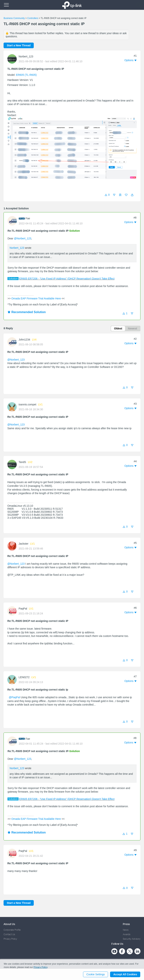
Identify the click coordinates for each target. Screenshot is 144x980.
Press (126, 924)
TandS (22, 462)
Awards (127, 934)
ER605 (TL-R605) (26, 75)
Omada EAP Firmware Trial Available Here (36, 298)
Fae (28, 218)
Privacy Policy (10, 939)
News (126, 930)
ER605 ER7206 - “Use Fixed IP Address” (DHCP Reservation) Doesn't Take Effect (67, 279)
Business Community (14, 18)
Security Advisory (132, 939)
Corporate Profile (12, 930)
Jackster (23, 544)
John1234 (24, 340)
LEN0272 (24, 677)
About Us (9, 924)
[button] (132, 195)
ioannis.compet (27, 405)
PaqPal (23, 609)
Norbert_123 (26, 56)
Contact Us (9, 934)
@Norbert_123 (22, 238)
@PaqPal (14, 697)
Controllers (33, 18)
